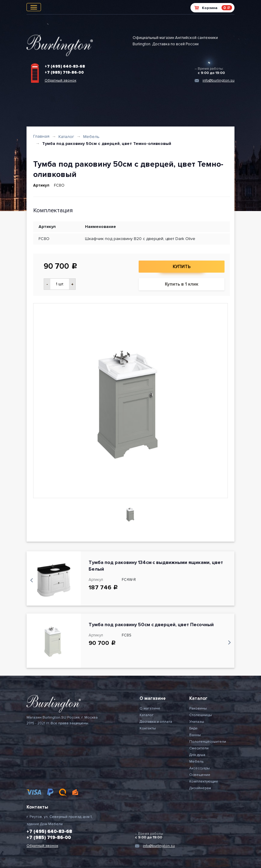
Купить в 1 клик (182, 284)
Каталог (66, 137)
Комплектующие (204, 782)
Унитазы (197, 722)
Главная (41, 136)
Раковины (198, 708)
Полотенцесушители (208, 742)
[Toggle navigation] (34, 7)
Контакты (148, 728)
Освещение (200, 775)
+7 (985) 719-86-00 (64, 72)
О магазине (150, 708)
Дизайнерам (200, 788)
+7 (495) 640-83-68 (65, 66)
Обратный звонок (60, 80)
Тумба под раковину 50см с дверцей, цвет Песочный (151, 625)
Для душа (197, 755)
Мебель (91, 137)
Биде (193, 728)
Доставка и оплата (156, 722)
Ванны (195, 735)
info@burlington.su (219, 80)
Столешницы (201, 715)
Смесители (199, 748)
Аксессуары (200, 768)
